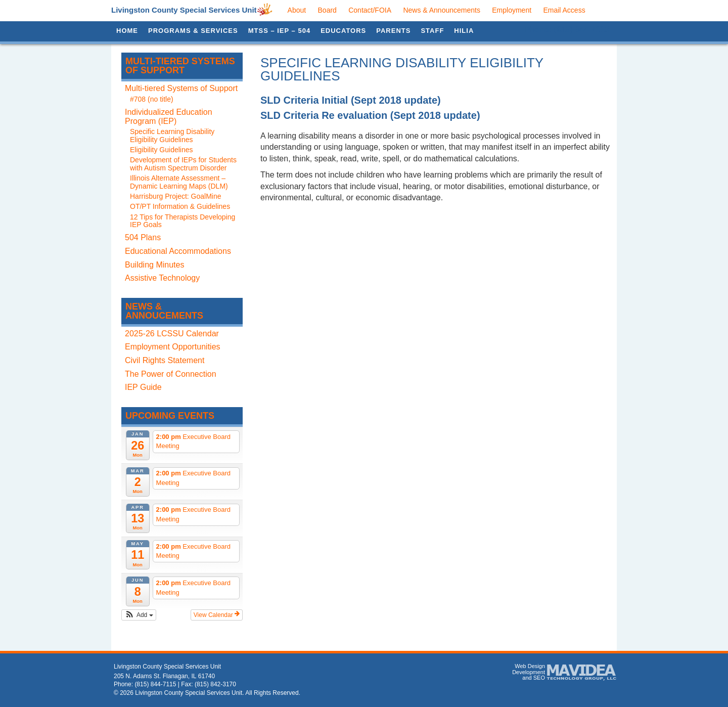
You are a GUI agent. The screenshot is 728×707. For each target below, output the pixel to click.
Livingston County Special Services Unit (184, 10)
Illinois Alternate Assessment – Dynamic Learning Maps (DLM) (179, 182)
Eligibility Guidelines (162, 150)
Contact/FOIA (370, 10)
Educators (343, 31)
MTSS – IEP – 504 (279, 31)
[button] (139, 615)
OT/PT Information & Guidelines (180, 206)
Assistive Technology (162, 278)
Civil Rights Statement (165, 360)
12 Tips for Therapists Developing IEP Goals (183, 221)
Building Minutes (154, 265)
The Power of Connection (171, 374)
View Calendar (217, 614)
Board (327, 10)
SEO (539, 678)
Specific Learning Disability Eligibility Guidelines (172, 135)
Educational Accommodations (178, 251)
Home (127, 31)
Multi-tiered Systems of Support (180, 66)
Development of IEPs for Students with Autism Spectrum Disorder (183, 164)
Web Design (530, 666)
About (297, 10)
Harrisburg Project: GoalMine (176, 196)
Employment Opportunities (173, 347)
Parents (393, 31)
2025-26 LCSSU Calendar (172, 334)
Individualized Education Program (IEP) (169, 117)
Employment (512, 10)
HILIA (464, 31)
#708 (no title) (152, 99)
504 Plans (143, 237)
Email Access (564, 10)
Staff (432, 31)
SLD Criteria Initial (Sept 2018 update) (351, 100)
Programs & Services (193, 31)
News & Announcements (442, 10)
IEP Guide (143, 387)
